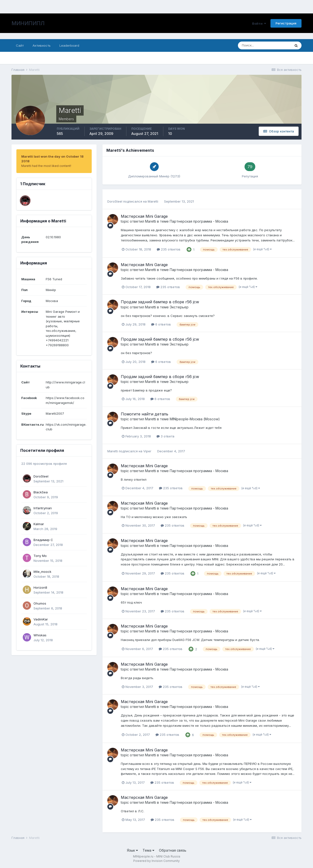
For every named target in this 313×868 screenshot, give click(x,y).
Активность (42, 45)
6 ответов (161, 324)
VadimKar (41, 619)
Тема (148, 850)
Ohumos (40, 603)
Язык (132, 850)
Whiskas (40, 635)
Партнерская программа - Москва (199, 221)
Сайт (20, 45)
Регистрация (286, 23)
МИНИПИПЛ (28, 23)
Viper (147, 451)
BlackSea (41, 492)
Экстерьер (179, 307)
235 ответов (169, 249)
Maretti (153, 201)
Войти (259, 23)
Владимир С (43, 540)
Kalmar (39, 524)
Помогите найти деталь (145, 414)
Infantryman (43, 508)
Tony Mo (40, 556)
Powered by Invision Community (156, 861)
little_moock (42, 572)
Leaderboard (69, 45)
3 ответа (165, 436)
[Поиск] (264, 45)
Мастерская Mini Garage (144, 216)
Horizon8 (40, 587)
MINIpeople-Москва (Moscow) (195, 419)
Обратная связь (173, 850)
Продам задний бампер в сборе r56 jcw (160, 302)
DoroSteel (41, 476)
